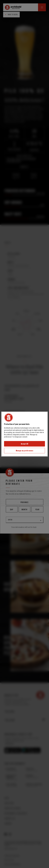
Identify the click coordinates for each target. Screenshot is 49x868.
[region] (24, 434)
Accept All (25, 444)
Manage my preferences (25, 450)
